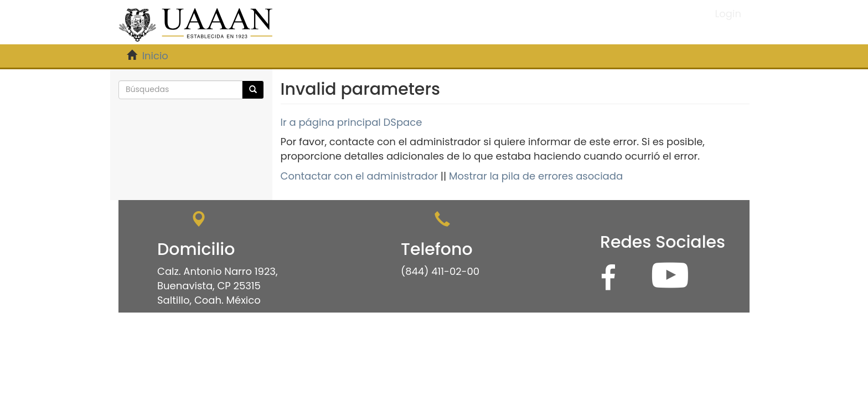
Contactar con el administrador (359, 176)
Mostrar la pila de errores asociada (536, 176)
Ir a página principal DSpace (352, 122)
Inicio (155, 56)
